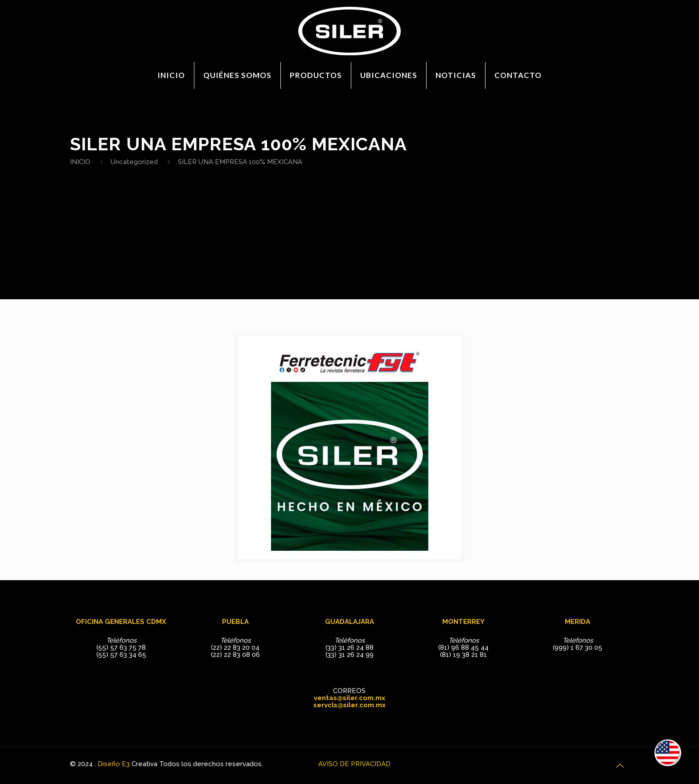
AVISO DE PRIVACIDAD (354, 764)
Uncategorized (134, 162)
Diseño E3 (114, 764)
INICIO (80, 162)
